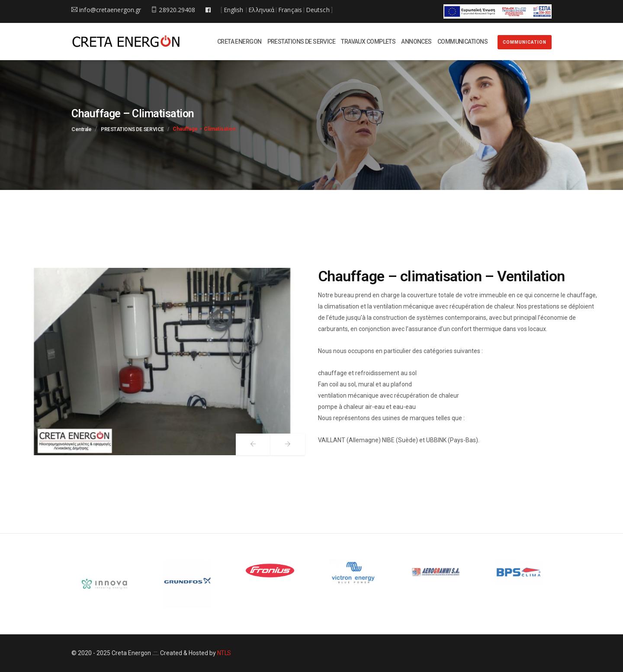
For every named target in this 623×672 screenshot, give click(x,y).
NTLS (224, 653)
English (234, 10)
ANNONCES (416, 42)
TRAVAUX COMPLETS (368, 42)
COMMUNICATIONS (462, 42)
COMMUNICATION (525, 42)
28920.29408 (173, 10)
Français (290, 10)
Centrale (81, 129)
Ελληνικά (261, 10)
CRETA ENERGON (239, 42)
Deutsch (318, 10)
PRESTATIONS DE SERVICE (302, 42)
